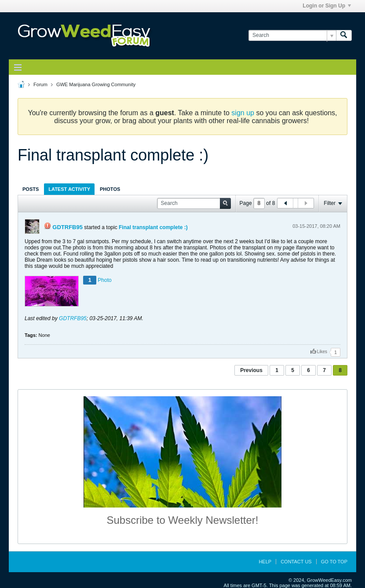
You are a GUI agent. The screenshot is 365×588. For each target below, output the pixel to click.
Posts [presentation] (31, 189)
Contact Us (296, 562)
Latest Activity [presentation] (69, 189)
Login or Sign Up (327, 6)
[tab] (31, 189)
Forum (40, 84)
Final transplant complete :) (153, 227)
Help (265, 562)
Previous (251, 370)
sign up (243, 113)
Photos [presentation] (110, 189)
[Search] (292, 35)
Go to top (334, 562)
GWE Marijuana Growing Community (96, 84)
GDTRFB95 (68, 227)
